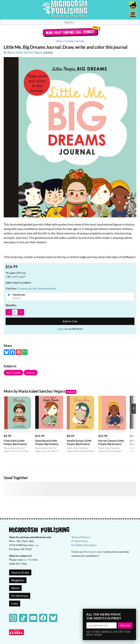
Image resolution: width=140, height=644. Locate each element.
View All (71, 392)
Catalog (69, 41)
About (15, 588)
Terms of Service (81, 537)
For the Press (20, 596)
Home (59, 41)
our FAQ (28, 560)
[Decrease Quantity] (9, 312)
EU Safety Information (84, 545)
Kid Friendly (13, 373)
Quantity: (11, 305)
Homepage (70, 10)
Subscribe (125, 625)
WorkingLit (90, 552)
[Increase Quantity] (21, 312)
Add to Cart (70, 321)
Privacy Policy (80, 541)
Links (15, 603)
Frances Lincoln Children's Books (37, 288)
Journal (31, 373)
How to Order (20, 572)
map (36, 545)
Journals (80, 41)
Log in (61, 329)
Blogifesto (18, 580)
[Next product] (134, 409)
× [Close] (132, 613)
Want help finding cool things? (70, 32)
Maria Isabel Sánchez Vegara (25, 52)
